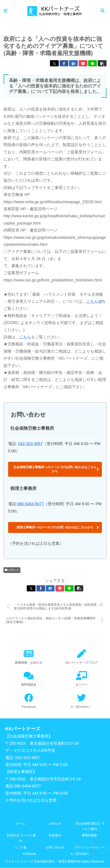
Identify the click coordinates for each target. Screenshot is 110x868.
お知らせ (12, 570)
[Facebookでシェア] (64, 63)
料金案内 (55, 835)
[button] (102, 63)
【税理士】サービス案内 (21, 838)
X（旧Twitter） (81, 854)
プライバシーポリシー (89, 847)
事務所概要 (89, 835)
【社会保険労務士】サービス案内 (89, 826)
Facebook (29, 854)
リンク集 (21, 847)
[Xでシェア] (54, 63)
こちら (94, 301)
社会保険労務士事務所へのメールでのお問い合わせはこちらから (55, 469)
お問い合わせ (55, 847)
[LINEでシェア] (92, 63)
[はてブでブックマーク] (73, 63)
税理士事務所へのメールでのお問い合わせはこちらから (55, 527)
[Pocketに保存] (83, 63)
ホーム (21, 823)
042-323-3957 (30, 444)
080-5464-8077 (30, 504)
